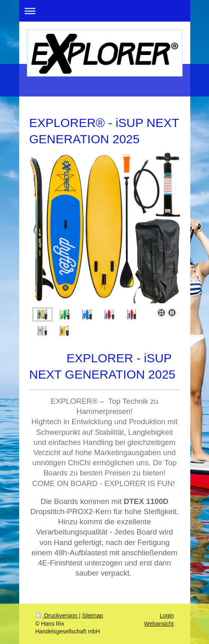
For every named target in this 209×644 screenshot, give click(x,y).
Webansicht (159, 624)
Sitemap (93, 616)
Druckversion (57, 616)
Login (167, 616)
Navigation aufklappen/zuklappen (105, 11)
